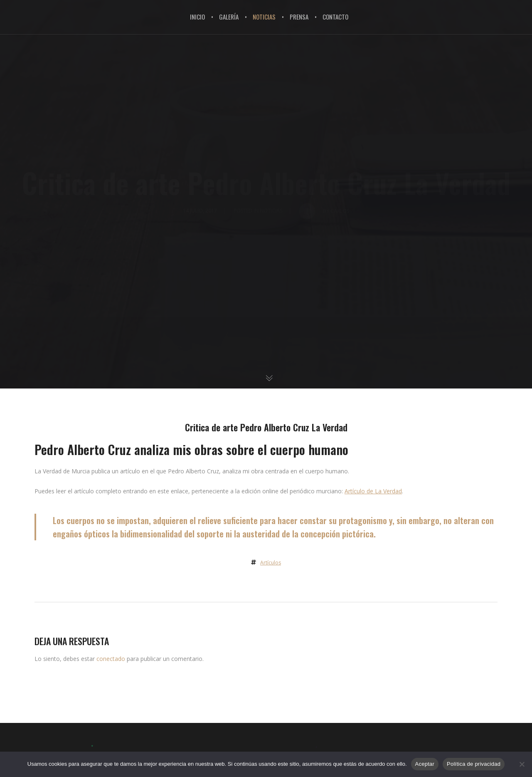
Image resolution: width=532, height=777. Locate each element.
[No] (522, 764)
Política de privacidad (474, 764)
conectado (111, 659)
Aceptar (425, 764)
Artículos (271, 563)
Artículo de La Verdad (373, 491)
